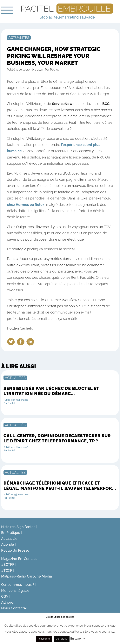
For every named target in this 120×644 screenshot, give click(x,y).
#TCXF (7, 570)
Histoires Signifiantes (18, 527)
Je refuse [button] (62, 639)
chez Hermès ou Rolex (26, 205)
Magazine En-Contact (19, 559)
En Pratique (11, 533)
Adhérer (8, 602)
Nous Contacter (14, 608)
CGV (5, 596)
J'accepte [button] (44, 639)
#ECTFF (8, 564)
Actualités (19, 38)
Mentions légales (15, 591)
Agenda (8, 544)
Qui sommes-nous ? (18, 585)
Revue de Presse (15, 550)
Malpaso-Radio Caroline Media (27, 576)
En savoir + (77, 639)
